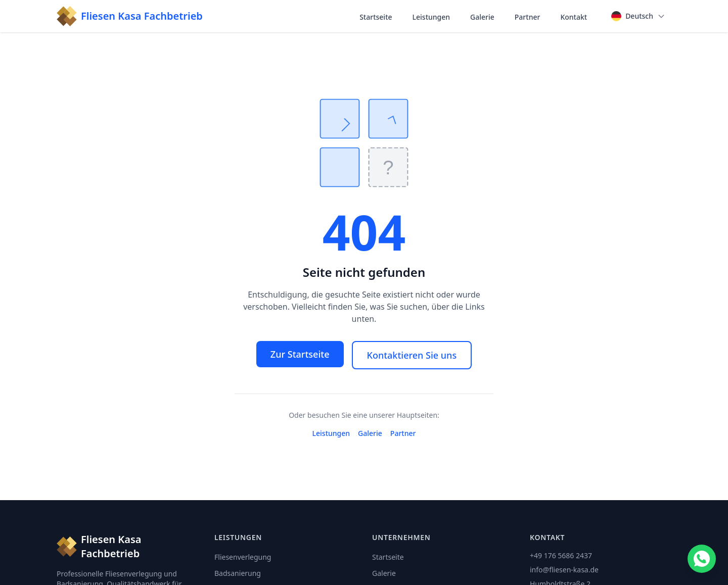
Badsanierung (238, 573)
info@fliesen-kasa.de (564, 570)
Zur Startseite (300, 354)
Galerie (482, 17)
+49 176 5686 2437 (561, 555)
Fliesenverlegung (243, 557)
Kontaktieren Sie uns (412, 355)
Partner (528, 17)
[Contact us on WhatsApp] (702, 559)
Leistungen (431, 17)
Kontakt (574, 17)
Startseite (376, 17)
